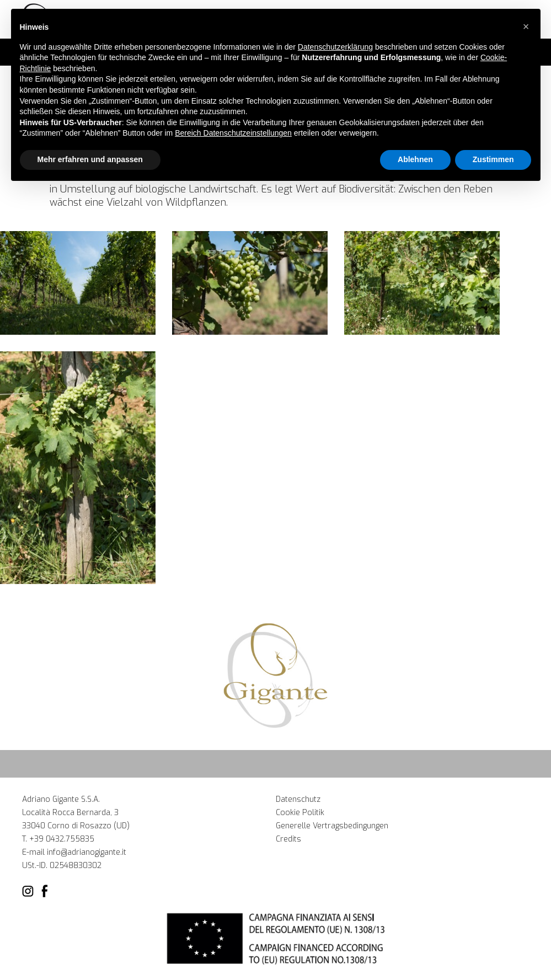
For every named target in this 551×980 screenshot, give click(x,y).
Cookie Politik (300, 813)
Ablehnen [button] (415, 159)
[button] (526, 26)
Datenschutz (298, 799)
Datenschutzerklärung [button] (335, 47)
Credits (288, 839)
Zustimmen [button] (493, 159)
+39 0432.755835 (62, 839)
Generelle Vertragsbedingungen (332, 826)
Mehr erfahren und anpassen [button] (90, 159)
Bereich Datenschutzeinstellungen (233, 133)
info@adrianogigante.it (87, 852)
